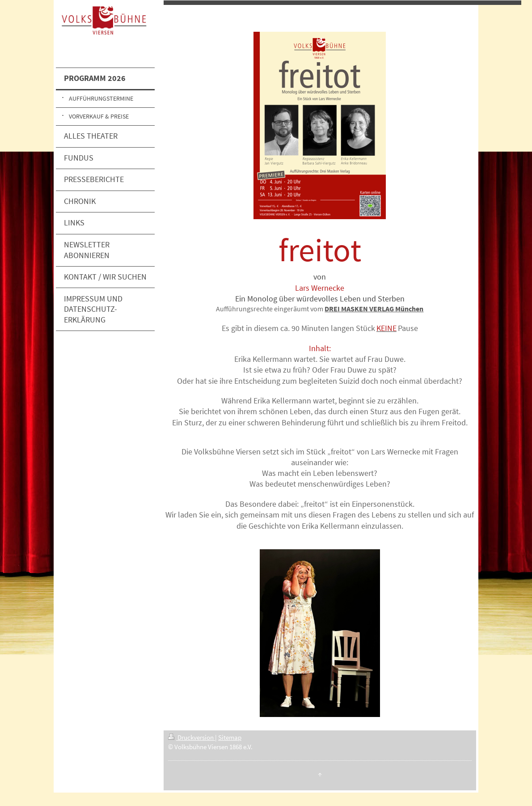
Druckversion (192, 737)
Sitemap (230, 737)
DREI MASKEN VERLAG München (374, 309)
